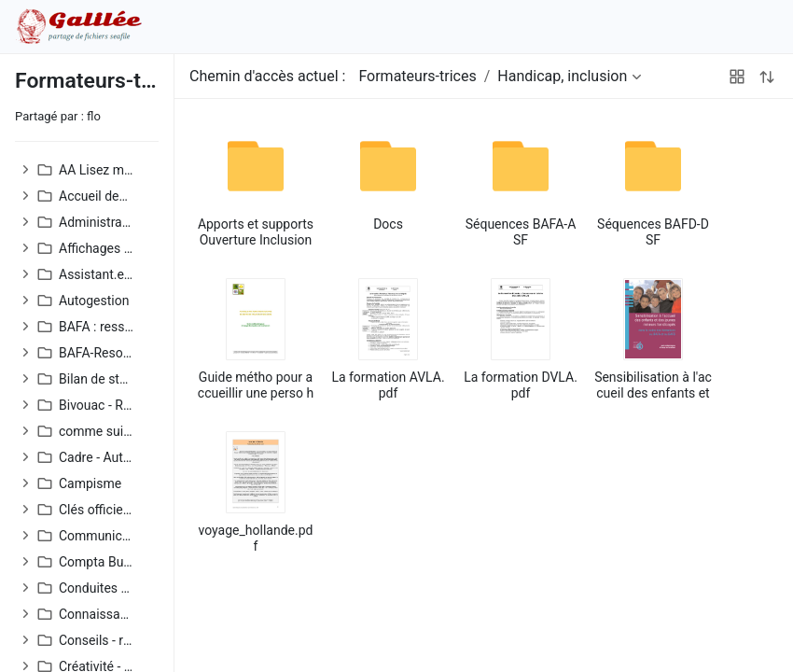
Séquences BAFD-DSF (653, 232)
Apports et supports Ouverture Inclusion (256, 232)
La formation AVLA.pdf (388, 385)
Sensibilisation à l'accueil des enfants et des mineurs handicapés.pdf (653, 385)
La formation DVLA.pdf (521, 385)
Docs (388, 224)
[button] (26, 170)
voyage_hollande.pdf (256, 538)
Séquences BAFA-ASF (521, 232)
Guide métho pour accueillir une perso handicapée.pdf (256, 385)
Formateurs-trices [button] (417, 76)
